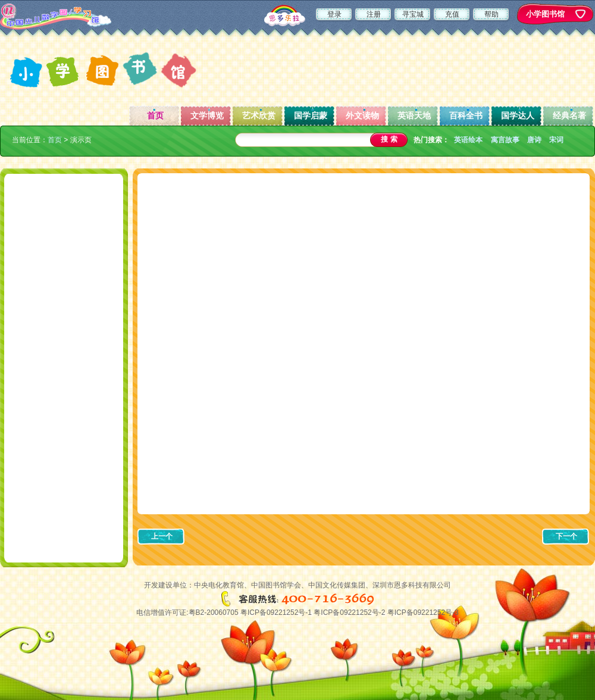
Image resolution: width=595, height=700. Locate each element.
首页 (155, 115)
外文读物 (362, 115)
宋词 (556, 140)
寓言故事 (505, 140)
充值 (452, 14)
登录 (334, 14)
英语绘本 (468, 140)
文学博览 (207, 115)
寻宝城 (413, 14)
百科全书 (466, 115)
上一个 (162, 536)
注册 (374, 14)
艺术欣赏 (259, 115)
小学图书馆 (545, 14)
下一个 (566, 536)
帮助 (491, 14)
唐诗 (534, 140)
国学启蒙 (311, 115)
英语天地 (414, 115)
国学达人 (518, 115)
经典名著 (569, 115)
